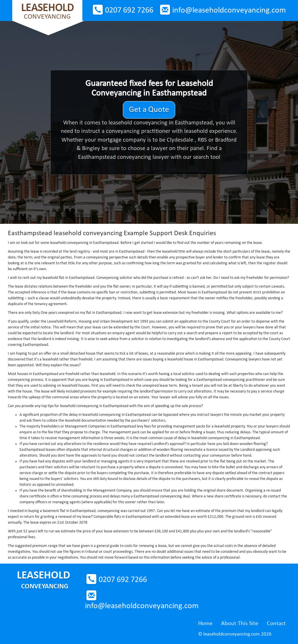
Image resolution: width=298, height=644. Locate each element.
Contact (276, 624)
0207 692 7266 (129, 10)
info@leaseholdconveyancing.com (229, 10)
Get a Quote (149, 110)
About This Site (240, 624)
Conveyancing (47, 12)
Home (205, 624)
